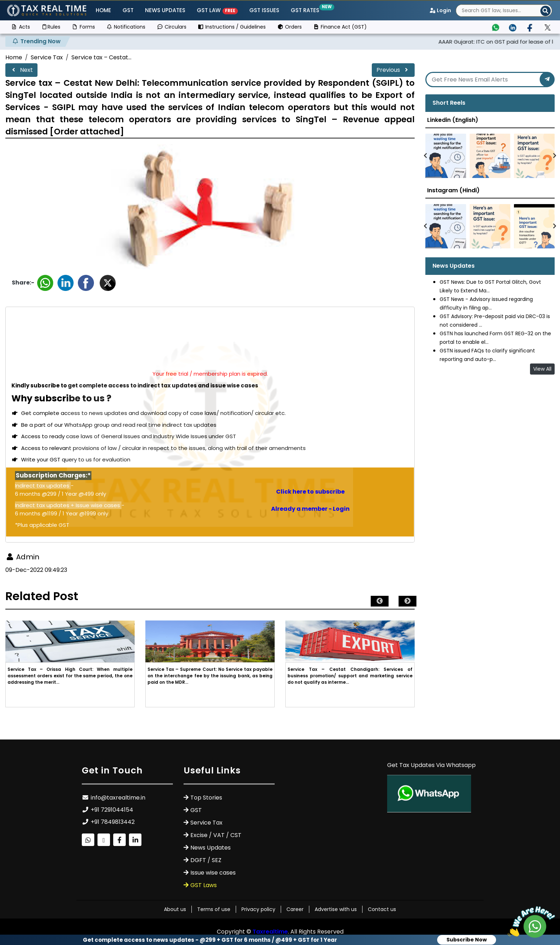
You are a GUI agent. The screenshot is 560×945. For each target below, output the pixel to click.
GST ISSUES (264, 10)
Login (440, 10)
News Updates (165, 10)
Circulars (172, 27)
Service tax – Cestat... (101, 57)
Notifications (126, 27)
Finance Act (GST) (340, 27)
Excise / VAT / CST (216, 835)
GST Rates (306, 10)
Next (21, 70)
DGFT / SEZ (206, 860)
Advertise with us (336, 909)
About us (175, 909)
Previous (393, 70)
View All (542, 369)
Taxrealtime (270, 932)
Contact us (382, 909)
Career (295, 909)
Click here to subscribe (310, 492)
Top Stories (206, 798)
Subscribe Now (467, 940)
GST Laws (204, 885)
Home (103, 10)
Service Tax (47, 57)
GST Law (217, 10)
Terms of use (214, 909)
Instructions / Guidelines (232, 27)
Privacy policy (258, 909)
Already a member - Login (310, 509)
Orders (289, 27)
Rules (51, 27)
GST (128, 10)
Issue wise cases (213, 873)
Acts (21, 27)
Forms (83, 27)
